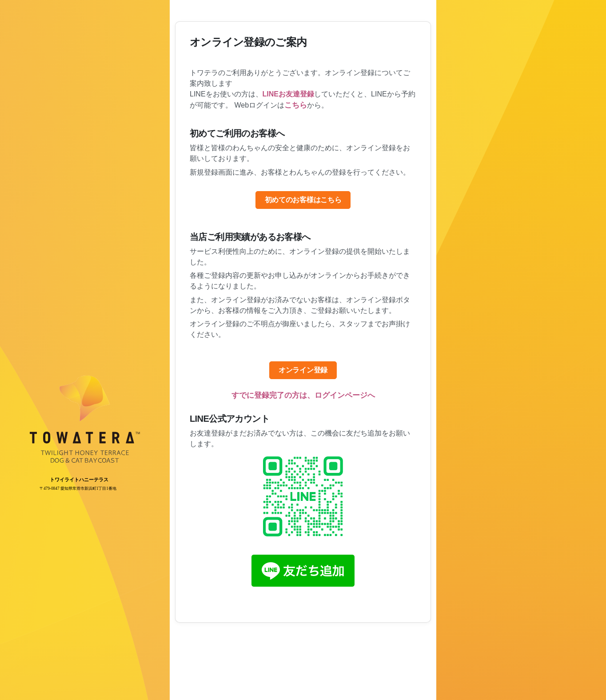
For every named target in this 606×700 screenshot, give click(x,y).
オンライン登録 (303, 370)
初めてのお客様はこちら (303, 200)
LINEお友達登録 (288, 94)
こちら (296, 105)
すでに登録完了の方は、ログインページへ (303, 395)
